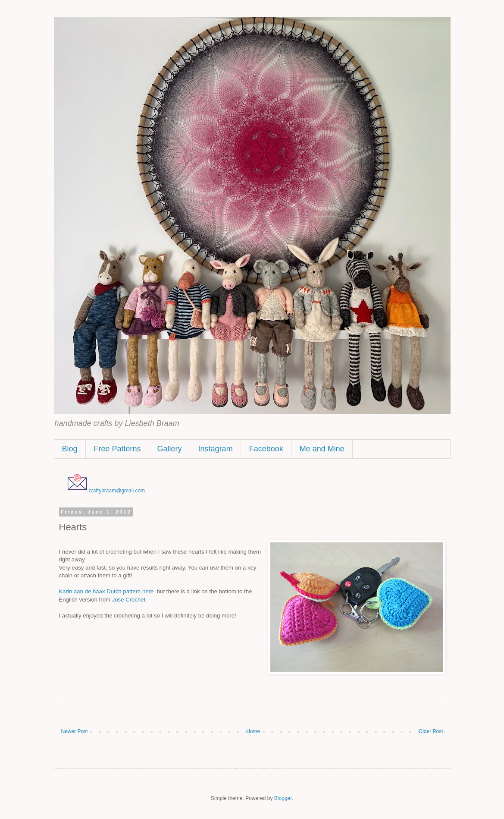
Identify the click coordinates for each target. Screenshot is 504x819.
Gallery (170, 449)
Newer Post (75, 731)
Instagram (216, 449)
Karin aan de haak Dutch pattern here (106, 591)
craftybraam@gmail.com (117, 491)
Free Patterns (117, 449)
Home (253, 731)
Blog (70, 449)
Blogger (283, 798)
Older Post (431, 731)
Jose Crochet (129, 600)
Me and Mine (322, 449)
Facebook (266, 449)
